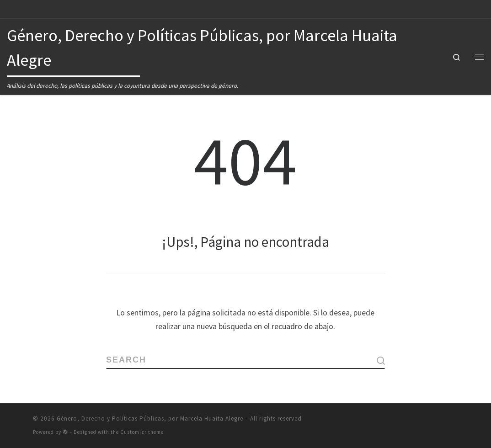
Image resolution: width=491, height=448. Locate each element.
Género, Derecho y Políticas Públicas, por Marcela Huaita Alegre (150, 419)
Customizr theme (142, 432)
